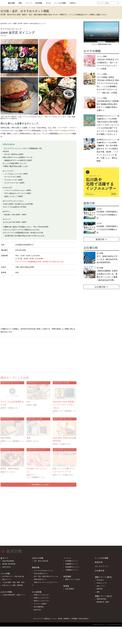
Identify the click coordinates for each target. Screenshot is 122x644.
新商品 (66, 586)
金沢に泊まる (7, 567)
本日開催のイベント (72, 561)
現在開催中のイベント (72, 567)
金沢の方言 (37, 610)
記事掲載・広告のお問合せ (80, 619)
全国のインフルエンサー (42, 598)
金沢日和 (3, 24)
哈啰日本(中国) (101, 599)
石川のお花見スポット (41, 573)
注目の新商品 (70, 589)
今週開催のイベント (72, 564)
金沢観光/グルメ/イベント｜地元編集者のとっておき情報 (108, 125)
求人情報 (107, 274)
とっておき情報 (60, 3)
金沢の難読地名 (39, 607)
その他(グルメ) (12, 408)
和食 (35, 405)
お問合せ (73, 3)
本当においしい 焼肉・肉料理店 (13, 585)
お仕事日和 (100, 571)
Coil (28, 402)
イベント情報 (108, 63)
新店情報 (39, 3)
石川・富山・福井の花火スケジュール (46, 576)
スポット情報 (12, 24)
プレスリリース (101, 566)
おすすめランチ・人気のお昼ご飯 (13, 576)
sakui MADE (6, 438)
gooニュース (101, 586)
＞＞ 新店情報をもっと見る (38, 485)
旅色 (98, 592)
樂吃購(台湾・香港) (103, 602)
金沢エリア (31, 475)
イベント (29, 3)
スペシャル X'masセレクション (44, 571)
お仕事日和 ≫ (101, 287)
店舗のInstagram (65, 134)
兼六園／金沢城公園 (9, 564)
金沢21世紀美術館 (8, 561)
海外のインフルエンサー (42, 601)
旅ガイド (4, 558)
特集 (20, 3)
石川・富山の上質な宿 (41, 561)
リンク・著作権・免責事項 (61, 619)
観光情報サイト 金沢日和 (3, 3)
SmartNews (100, 580)
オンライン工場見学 (40, 604)
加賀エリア (5, 472)
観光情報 (12, 3)
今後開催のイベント (72, 570)
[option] (101, 182)
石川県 (20, 24)
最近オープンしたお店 (72, 579)
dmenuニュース (102, 583)
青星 (28, 438)
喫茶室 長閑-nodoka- (10, 469)
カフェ (35, 441)
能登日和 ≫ (101, 239)
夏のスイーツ (7, 579)
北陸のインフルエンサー (42, 595)
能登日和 (99, 562)
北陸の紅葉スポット (40, 579)
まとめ (48, 3)
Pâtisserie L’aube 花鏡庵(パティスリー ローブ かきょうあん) (64, 405)
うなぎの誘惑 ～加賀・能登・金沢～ (14, 582)
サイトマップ (38, 619)
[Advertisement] (19, 354)
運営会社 (47, 619)
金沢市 (26, 24)
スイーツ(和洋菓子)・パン (68, 411)
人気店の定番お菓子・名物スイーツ (14, 595)
